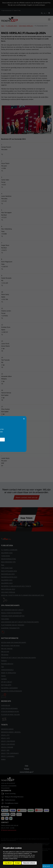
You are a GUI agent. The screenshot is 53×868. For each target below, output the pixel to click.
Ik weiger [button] (17, 863)
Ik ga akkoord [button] (8, 863)
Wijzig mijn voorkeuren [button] (29, 863)
